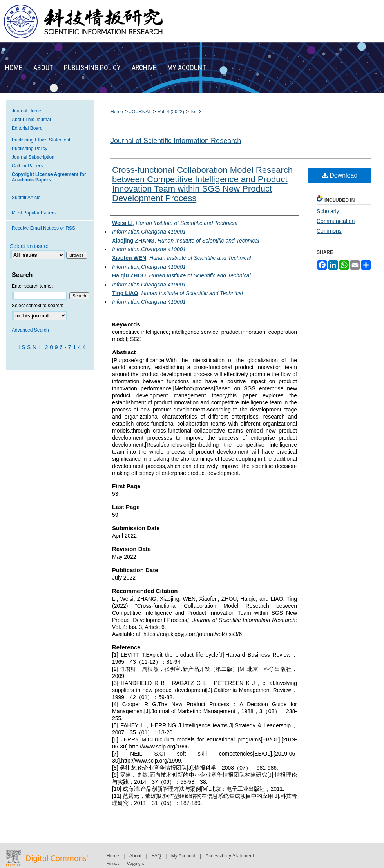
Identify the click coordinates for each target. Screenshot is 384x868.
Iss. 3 (196, 112)
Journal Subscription (33, 157)
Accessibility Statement (230, 856)
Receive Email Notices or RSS (43, 228)
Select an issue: (29, 246)
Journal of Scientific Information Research (176, 141)
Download (340, 175)
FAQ (156, 856)
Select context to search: (37, 306)
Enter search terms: (32, 286)
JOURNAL (140, 112)
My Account (183, 856)
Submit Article (26, 198)
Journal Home (26, 111)
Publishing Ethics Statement (41, 140)
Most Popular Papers (34, 213)
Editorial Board (27, 128)
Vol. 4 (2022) (171, 112)
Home (117, 112)
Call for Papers (27, 166)
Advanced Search (30, 330)
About (135, 856)
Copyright (135, 863)
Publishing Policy (30, 149)
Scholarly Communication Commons (336, 221)
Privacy (113, 863)
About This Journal (31, 120)
